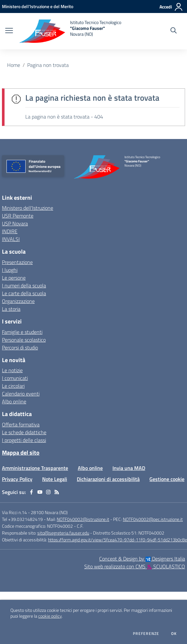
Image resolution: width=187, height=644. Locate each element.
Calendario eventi (21, 394)
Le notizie (12, 370)
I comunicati (15, 378)
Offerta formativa (21, 424)
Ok (174, 634)
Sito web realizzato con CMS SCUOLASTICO (135, 566)
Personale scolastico (24, 340)
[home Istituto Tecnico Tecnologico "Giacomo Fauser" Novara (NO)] (70, 31)
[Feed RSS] (57, 492)
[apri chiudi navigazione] (9, 31)
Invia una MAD (129, 468)
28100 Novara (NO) (49, 512)
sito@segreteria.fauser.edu (63, 533)
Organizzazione (18, 301)
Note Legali (55, 479)
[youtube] (40, 492)
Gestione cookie (167, 479)
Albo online (14, 401)
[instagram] (48, 492)
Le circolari (13, 386)
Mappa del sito (21, 453)
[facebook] (31, 492)
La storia (11, 309)
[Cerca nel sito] (174, 31)
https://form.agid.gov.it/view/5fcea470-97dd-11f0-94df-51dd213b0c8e (117, 540)
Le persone (14, 278)
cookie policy (50, 616)
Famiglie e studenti (22, 332)
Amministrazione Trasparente (35, 468)
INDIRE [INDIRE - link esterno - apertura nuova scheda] (10, 231)
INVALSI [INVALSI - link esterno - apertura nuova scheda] (11, 239)
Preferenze (146, 634)
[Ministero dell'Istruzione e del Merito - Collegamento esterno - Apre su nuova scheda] (38, 6)
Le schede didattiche (24, 432)
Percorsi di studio (20, 347)
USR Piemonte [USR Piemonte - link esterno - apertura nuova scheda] (18, 216)
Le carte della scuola (24, 293)
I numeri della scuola (24, 285)
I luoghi (10, 270)
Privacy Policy (17, 479)
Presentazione (17, 262)
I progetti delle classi (24, 440)
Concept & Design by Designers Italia (142, 559)
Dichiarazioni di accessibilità (108, 479)
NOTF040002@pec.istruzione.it (153, 519)
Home (14, 65)
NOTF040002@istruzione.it (83, 519)
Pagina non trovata (48, 65)
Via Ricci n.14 (14, 512)
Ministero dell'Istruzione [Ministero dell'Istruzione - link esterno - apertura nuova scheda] (28, 208)
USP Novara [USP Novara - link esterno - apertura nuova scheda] (15, 223)
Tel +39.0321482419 (22, 519)
